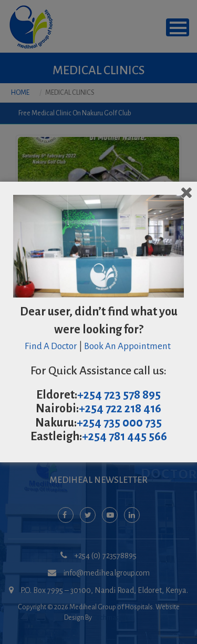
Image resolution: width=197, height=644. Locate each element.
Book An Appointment (128, 346)
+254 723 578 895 (119, 395)
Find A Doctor (51, 346)
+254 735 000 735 (119, 423)
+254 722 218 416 (120, 409)
